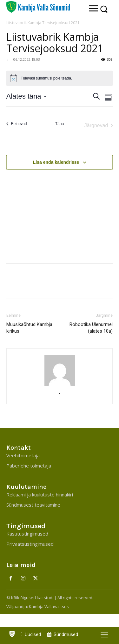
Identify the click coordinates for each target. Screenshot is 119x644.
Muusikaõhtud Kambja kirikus (29, 328)
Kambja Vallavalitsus (49, 606)
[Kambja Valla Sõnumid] (38, 7)
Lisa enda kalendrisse (56, 162)
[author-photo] (60, 371)
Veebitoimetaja (23, 455)
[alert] (60, 78)
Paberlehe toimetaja (29, 466)
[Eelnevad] (17, 124)
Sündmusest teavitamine (33, 505)
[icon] (12, 633)
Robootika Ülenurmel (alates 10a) (91, 328)
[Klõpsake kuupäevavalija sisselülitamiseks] (26, 96)
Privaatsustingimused (30, 544)
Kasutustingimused (27, 534)
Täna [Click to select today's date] (60, 124)
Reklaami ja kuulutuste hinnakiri (40, 495)
